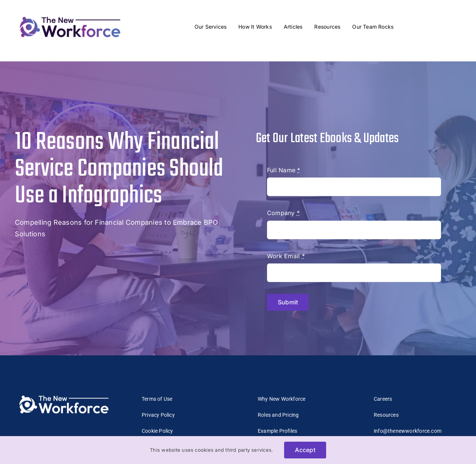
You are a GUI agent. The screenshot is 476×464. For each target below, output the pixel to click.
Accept (305, 450)
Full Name (284, 170)
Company (283, 213)
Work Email (286, 256)
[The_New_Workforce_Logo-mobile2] (70, 15)
